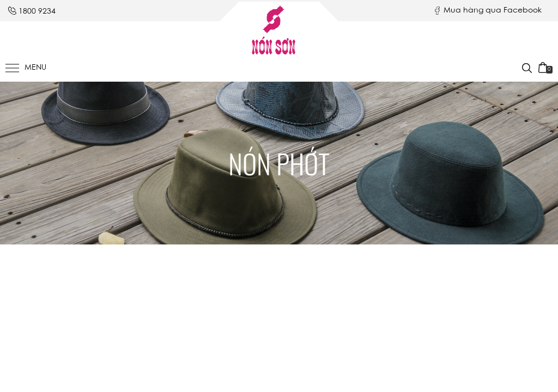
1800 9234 (37, 12)
